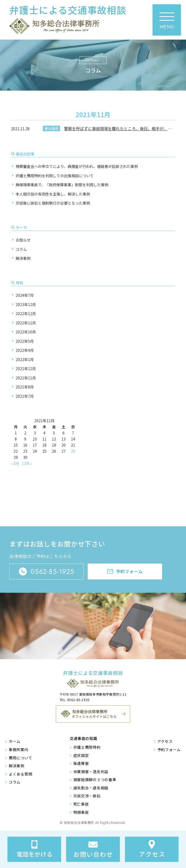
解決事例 (52, 128)
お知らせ (23, 240)
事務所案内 (19, 750)
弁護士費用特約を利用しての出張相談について (55, 176)
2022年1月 (25, 359)
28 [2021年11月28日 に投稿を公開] (73, 451)
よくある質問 (20, 774)
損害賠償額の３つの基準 (95, 780)
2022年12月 (26, 314)
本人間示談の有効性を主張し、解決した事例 (53, 194)
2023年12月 (26, 304)
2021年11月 (26, 378)
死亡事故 (81, 804)
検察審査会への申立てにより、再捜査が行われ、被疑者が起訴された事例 (77, 166)
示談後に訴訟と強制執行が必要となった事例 (53, 203)
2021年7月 (25, 396)
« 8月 (15, 463)
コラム (21, 249)
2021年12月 (26, 369)
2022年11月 (26, 323)
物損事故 (81, 812)
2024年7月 (25, 295)
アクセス (165, 741)
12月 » (27, 463)
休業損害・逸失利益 (91, 772)
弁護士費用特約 (87, 747)
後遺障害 (81, 763)
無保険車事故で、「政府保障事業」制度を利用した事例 (62, 185)
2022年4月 (25, 350)
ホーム (15, 741)
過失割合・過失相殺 (91, 788)
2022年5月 (25, 341)
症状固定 (81, 755)
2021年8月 (25, 387)
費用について (20, 758)
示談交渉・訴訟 (87, 796)
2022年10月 (26, 332)
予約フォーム (169, 750)
